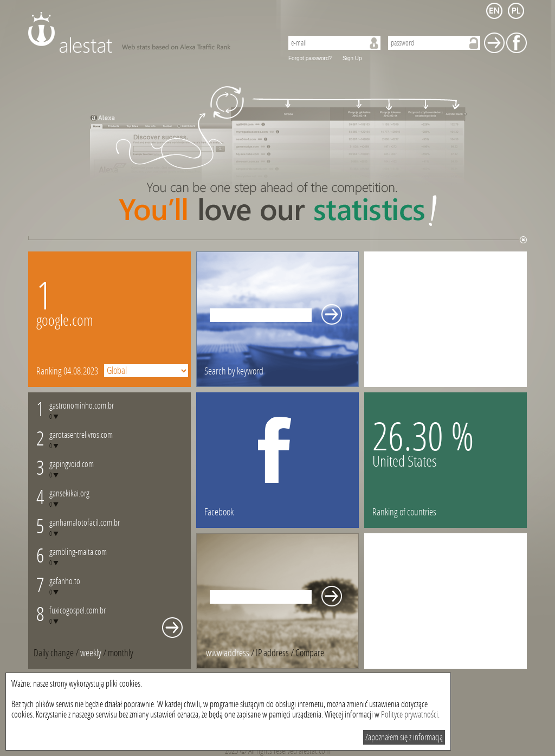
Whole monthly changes (172, 628)
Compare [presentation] (310, 653)
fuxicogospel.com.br (78, 610)
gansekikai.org (69, 493)
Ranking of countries (404, 512)
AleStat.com (149, 33)
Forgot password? (310, 58)
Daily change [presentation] (54, 653)
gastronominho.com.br (82, 406)
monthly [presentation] (121, 653)
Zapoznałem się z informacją (404, 737)
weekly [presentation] (91, 653)
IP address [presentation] (272, 653)
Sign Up (352, 58)
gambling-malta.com (78, 552)
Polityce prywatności (409, 715)
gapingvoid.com (72, 464)
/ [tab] (57, 653)
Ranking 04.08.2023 (67, 371)
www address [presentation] (228, 653)
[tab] (121, 653)
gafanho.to (65, 581)
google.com (65, 321)
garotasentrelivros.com (81, 435)
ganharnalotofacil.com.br (85, 523)
